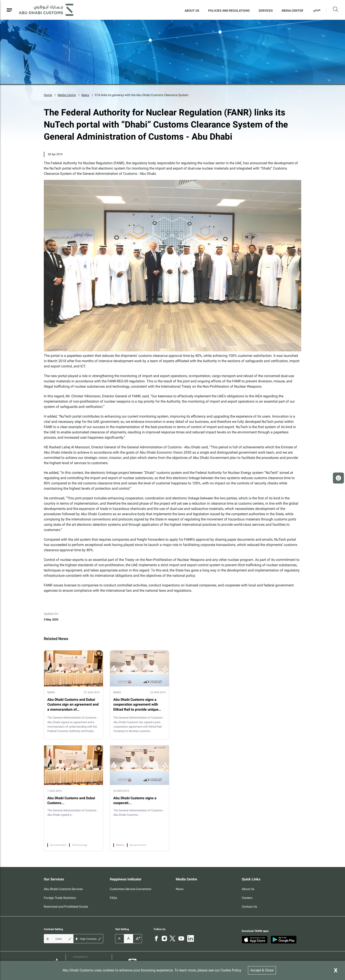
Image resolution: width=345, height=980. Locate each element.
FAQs (113, 898)
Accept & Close (262, 970)
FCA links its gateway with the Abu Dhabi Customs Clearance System (142, 95)
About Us (192, 11)
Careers (247, 898)
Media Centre (67, 95)
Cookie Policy (231, 970)
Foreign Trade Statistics (60, 898)
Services (266, 11)
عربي (317, 10)
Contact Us (249, 907)
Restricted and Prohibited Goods (66, 907)
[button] (338, 478)
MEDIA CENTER (292, 11)
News (85, 95)
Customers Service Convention (131, 889)
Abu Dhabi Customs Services (63, 889)
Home (48, 95)
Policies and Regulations (229, 11)
